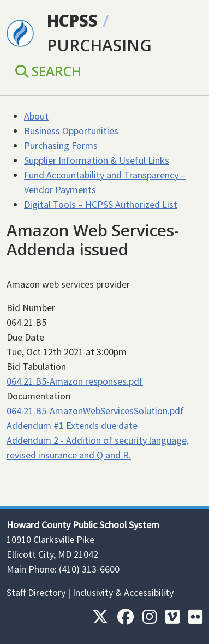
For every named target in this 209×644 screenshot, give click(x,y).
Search (48, 71)
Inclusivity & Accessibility (123, 592)
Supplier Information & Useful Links (97, 160)
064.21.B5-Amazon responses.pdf (75, 381)
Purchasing (99, 45)
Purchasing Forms (61, 145)
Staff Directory (36, 592)
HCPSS (72, 20)
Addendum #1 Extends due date (72, 425)
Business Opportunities (71, 131)
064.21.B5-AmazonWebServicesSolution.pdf (95, 411)
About (36, 116)
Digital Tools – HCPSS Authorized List (101, 204)
